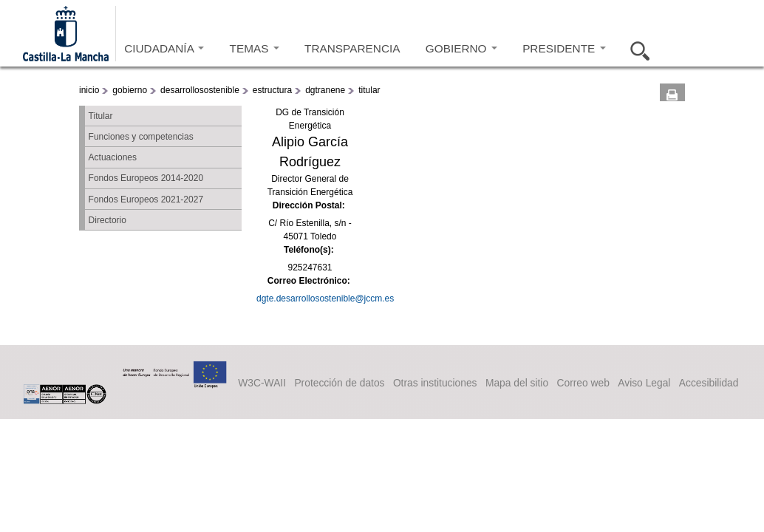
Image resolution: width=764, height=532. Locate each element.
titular (369, 90)
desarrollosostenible (200, 90)
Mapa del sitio (517, 383)
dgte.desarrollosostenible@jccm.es (325, 299)
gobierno (130, 90)
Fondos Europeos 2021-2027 (146, 199)
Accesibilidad (709, 383)
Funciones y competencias (141, 137)
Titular (101, 116)
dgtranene (325, 90)
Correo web (583, 383)
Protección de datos (339, 383)
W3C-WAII (262, 383)
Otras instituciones (435, 383)
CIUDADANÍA (164, 48)
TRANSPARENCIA (352, 48)
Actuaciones (113, 157)
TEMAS (255, 48)
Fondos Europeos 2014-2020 (146, 178)
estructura (272, 90)
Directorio (108, 220)
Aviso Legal (644, 383)
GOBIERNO (461, 48)
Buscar (635, 49)
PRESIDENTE (564, 48)
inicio (89, 90)
